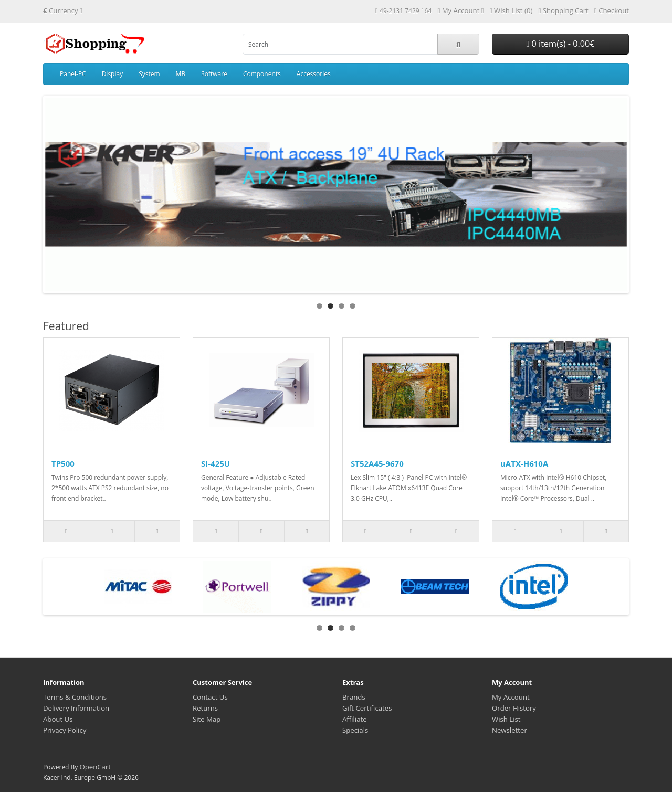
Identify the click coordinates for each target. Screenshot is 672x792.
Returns (205, 708)
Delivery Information (76, 708)
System (149, 74)
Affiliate (355, 719)
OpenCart (95, 767)
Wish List (506, 719)
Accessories (314, 74)
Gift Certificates (367, 708)
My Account (511, 697)
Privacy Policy (65, 730)
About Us (58, 719)
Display (113, 74)
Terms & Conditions (75, 697)
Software (214, 74)
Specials (355, 730)
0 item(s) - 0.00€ (560, 44)
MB (181, 74)
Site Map (207, 719)
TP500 (63, 463)
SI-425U (216, 463)
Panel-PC (73, 74)
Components (262, 74)
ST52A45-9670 (377, 463)
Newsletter (510, 730)
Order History (514, 708)
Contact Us (210, 697)
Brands (354, 697)
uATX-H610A (524, 463)
